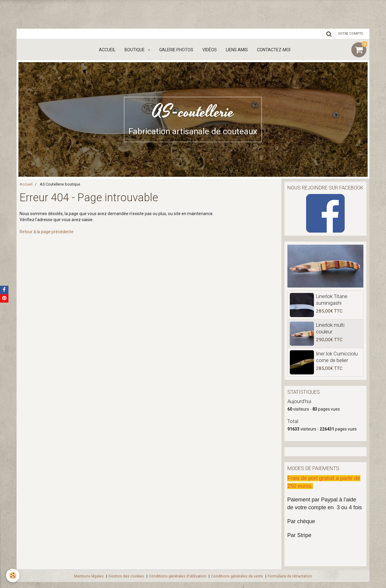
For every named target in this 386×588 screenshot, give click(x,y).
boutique (135, 50)
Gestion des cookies (126, 576)
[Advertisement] (110, 14)
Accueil (107, 50)
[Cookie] (13, 575)
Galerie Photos (176, 50)
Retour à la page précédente (47, 232)
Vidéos (210, 50)
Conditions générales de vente (237, 576)
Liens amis (237, 50)
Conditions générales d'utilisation (178, 576)
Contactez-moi (274, 50)
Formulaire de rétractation (290, 576)
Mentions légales (89, 576)
